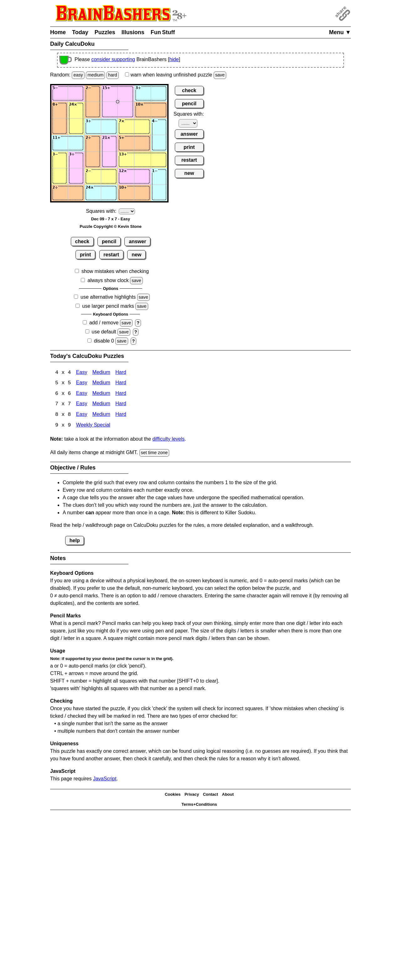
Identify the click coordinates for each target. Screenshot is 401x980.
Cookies (173, 795)
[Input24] (109, 110)
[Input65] (126, 176)
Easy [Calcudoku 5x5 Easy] (82, 383)
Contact (211, 795)
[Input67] (159, 176)
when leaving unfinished (176, 75)
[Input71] (60, 193)
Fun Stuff (163, 32)
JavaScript (105, 779)
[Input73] (93, 193)
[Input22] (76, 110)
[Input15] (126, 93)
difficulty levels (168, 440)
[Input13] (93, 93)
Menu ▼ (340, 32)
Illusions (133, 32)
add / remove (104, 323)
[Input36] (143, 127)
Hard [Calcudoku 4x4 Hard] (121, 373)
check (82, 241)
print (86, 255)
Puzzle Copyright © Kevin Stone (110, 226)
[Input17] (159, 93)
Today (80, 32)
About (228, 795)
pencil (109, 241)
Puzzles (105, 32)
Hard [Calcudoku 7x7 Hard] (121, 405)
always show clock (108, 280)
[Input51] (60, 160)
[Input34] (109, 127)
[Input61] (60, 176)
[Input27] (159, 110)
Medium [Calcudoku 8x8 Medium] (101, 415)
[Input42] (76, 143)
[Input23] (93, 110)
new (136, 255)
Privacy (192, 795)
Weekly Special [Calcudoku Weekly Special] (93, 426)
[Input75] (126, 193)
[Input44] (109, 143)
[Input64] (109, 176)
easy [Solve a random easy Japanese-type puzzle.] (78, 75)
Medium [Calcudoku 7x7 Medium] (101, 405)
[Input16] (143, 93)
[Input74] (109, 193)
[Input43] (93, 143)
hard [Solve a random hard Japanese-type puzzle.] (113, 75)
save (220, 75)
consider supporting (113, 59)
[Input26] (143, 110)
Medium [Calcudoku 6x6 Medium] (101, 394)
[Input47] (159, 143)
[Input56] (143, 160)
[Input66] (143, 176)
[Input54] (109, 160)
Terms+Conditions (199, 805)
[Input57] (159, 160)
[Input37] (159, 127)
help (75, 541)
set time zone (154, 453)
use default (104, 332)
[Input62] (76, 176)
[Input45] (126, 143)
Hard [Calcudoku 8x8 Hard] (121, 415)
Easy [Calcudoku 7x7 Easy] (82, 405)
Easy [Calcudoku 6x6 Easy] (82, 394)
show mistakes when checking (115, 271)
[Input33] (93, 127)
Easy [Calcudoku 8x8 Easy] (82, 415)
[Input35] (126, 127)
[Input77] (159, 193)
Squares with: (101, 211)
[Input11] (60, 93)
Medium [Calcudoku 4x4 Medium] (101, 373)
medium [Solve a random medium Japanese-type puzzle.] (95, 75)
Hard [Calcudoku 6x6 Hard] (121, 394)
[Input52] (76, 160)
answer (137, 241)
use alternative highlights (108, 297)
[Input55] (126, 160)
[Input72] (76, 193)
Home (58, 32)
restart (111, 255)
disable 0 (104, 341)
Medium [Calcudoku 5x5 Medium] (101, 383)
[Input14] (109, 93)
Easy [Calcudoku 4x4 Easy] (82, 373)
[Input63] (93, 176)
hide (174, 59)
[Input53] (93, 160)
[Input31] (60, 127)
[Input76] (143, 193)
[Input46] (143, 143)
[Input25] (126, 110)
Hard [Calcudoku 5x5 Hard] (121, 383)
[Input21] (60, 110)
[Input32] (76, 127)
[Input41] (60, 143)
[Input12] (76, 93)
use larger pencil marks (108, 306)
